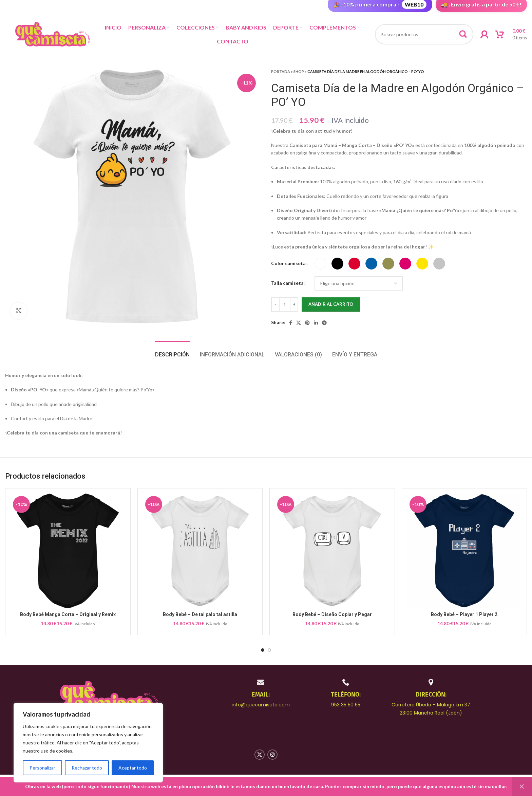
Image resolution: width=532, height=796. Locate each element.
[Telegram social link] (324, 323)
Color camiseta (288, 263)
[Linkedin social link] (316, 323)
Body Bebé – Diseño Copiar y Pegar (332, 614)
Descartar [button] (522, 787)
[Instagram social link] (272, 755)
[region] (88, 743)
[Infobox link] (261, 693)
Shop (299, 71)
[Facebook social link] (291, 323)
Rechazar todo (87, 768)
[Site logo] (53, 34)
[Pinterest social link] (307, 323)
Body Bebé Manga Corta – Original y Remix (68, 614)
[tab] (172, 351)
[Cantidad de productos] (285, 304)
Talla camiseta (287, 283)
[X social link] (299, 323)
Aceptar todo (133, 768)
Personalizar (42, 768)
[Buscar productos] (424, 34)
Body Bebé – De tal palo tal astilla (200, 614)
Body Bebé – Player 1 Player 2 (464, 614)
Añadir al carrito (331, 304)
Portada (281, 71)
